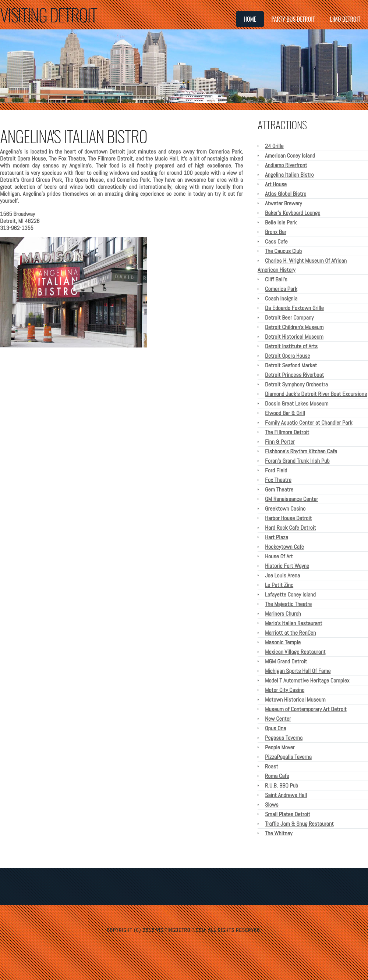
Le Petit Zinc (279, 585)
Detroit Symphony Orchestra (296, 384)
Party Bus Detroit (293, 19)
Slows (272, 805)
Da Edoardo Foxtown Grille (294, 308)
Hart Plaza (277, 537)
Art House (276, 184)
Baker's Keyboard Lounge (293, 213)
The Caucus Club (283, 251)
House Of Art (279, 556)
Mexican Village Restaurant (295, 652)
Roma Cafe (277, 776)
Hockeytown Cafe (284, 547)
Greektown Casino (285, 509)
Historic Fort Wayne (287, 566)
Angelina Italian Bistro (289, 175)
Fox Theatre (278, 480)
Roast (272, 766)
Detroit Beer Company (289, 318)
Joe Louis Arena (282, 575)
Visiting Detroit (48, 15)
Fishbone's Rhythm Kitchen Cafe (301, 451)
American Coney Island (290, 156)
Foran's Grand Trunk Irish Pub (297, 461)
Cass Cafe (276, 242)
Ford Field (276, 470)
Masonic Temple (283, 642)
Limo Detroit (345, 19)
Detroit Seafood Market (291, 365)
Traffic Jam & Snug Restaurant (299, 824)
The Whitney (279, 833)
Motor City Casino (285, 690)
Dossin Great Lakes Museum (297, 403)
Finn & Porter (280, 442)
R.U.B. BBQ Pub (282, 786)
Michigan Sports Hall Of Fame (298, 671)
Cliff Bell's (276, 279)
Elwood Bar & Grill (285, 413)
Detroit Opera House (288, 356)
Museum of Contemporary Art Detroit (306, 709)
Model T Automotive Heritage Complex (307, 680)
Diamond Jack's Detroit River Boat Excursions (316, 394)
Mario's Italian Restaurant (294, 623)
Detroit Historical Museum (294, 337)
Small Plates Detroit (288, 814)
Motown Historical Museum (295, 700)
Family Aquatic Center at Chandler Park (309, 423)
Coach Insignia (281, 298)
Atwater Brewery (284, 203)
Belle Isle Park (281, 222)
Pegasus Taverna (284, 738)
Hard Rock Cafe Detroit (291, 528)
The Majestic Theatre (288, 604)
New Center (278, 719)
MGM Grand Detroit (286, 661)
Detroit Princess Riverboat (294, 375)
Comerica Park (281, 289)
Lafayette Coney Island (290, 595)
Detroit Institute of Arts (291, 346)
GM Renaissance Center (291, 499)
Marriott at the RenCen (290, 633)
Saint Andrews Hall (286, 795)
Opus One (275, 728)
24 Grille (274, 146)
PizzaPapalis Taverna (288, 757)
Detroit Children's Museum (294, 327)
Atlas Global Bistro (286, 194)
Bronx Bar (276, 232)
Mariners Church (283, 614)
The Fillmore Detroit (287, 432)
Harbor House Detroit (288, 518)
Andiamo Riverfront (286, 165)
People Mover (280, 747)
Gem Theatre (279, 489)
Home (250, 19)
